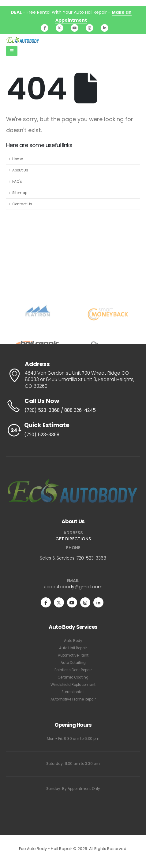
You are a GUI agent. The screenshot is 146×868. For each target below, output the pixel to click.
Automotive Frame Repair (73, 699)
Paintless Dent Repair (73, 670)
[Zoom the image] (73, 480)
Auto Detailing (73, 663)
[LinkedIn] (105, 28)
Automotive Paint (73, 655)
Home (18, 159)
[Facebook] (45, 28)
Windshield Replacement (73, 685)
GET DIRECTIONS (73, 539)
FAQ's (17, 182)
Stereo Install (73, 692)
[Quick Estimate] (73, 430)
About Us (20, 170)
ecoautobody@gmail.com (73, 587)
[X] (60, 28)
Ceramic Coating (73, 677)
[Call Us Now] (73, 406)
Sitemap (20, 193)
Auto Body (73, 641)
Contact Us (22, 204)
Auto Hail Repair (73, 648)
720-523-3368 (91, 558)
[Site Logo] (23, 40)
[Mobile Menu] (12, 51)
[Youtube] (75, 28)
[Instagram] (90, 28)
